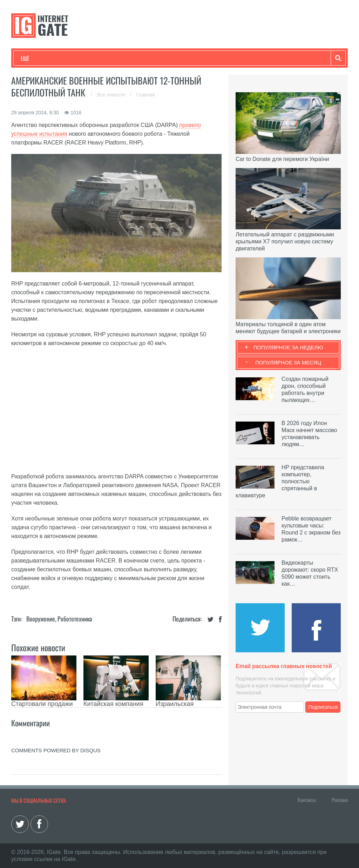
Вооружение (41, 619)
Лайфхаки (167, 58)
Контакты (307, 800)
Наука (136, 58)
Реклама (340, 800)
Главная (145, 95)
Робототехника (75, 619)
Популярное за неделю (288, 347)
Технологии (34, 58)
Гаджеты (233, 58)
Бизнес (107, 58)
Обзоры (201, 58)
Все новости (112, 95)
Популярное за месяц (288, 362)
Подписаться (323, 707)
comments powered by (56, 750)
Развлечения (71, 58)
